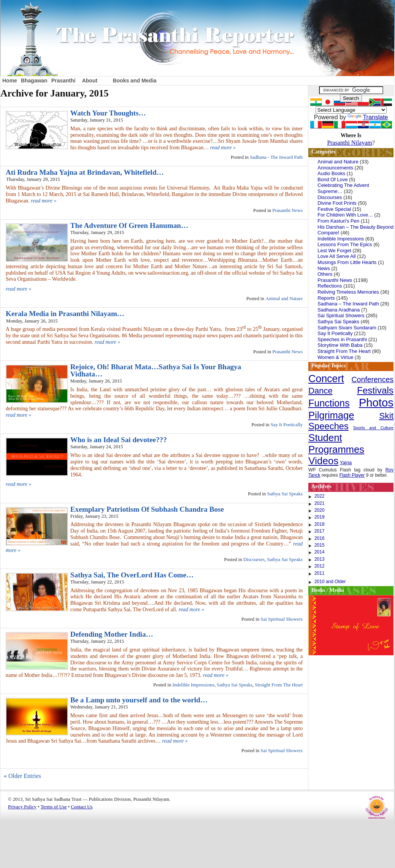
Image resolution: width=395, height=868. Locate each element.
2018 (320, 524)
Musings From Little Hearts (347, 262)
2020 (320, 510)
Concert (326, 379)
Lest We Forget (334, 251)
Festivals (375, 390)
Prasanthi (63, 81)
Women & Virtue (335, 357)
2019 (320, 517)
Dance (321, 391)
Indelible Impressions (194, 685)
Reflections (330, 286)
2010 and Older (330, 582)
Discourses (254, 560)
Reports (326, 298)
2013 (320, 559)
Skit (386, 416)
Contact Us (82, 807)
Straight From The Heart (279, 685)
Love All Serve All (337, 256)
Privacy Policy (22, 807)
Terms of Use (54, 807)
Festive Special (334, 209)
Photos (376, 402)
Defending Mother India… (112, 634)
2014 (320, 552)
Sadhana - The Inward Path (276, 157)
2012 (320, 566)
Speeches (329, 426)
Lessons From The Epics (345, 244)
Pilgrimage (331, 415)
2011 (320, 573)
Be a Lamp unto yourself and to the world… (139, 700)
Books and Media (135, 81)
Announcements (335, 168)
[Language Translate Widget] (351, 110)
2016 (320, 538)
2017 (320, 531)
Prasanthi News (288, 210)
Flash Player (352, 475)
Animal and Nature (284, 299)
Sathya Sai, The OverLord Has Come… (132, 575)
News (324, 268)
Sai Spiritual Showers (282, 619)
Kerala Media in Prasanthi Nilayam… (65, 314)
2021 (320, 503)
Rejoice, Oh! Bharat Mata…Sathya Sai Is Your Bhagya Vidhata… (156, 370)
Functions (329, 403)
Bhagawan (34, 81)
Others (325, 274)
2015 (320, 545)
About (90, 81)
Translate (368, 117)
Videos (323, 461)
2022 (320, 496)
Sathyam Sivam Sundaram (347, 328)
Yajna (346, 463)
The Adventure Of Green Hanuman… (129, 225)
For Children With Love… (345, 215)
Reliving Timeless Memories (348, 292)
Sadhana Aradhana (339, 310)
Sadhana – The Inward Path (348, 304)
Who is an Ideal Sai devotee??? (118, 440)
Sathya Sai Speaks (285, 494)
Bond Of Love (333, 179)
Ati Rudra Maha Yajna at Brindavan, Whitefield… (85, 172)
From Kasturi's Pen (338, 221)
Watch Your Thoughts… (108, 113)
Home (10, 81)
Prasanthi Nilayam (350, 143)
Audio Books (331, 173)
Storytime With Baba (340, 345)
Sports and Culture (373, 428)
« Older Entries (22, 776)
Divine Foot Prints (337, 203)
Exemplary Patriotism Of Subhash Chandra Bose (147, 509)
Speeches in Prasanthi (342, 339)
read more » (223, 148)
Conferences (373, 379)
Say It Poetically (287, 425)
